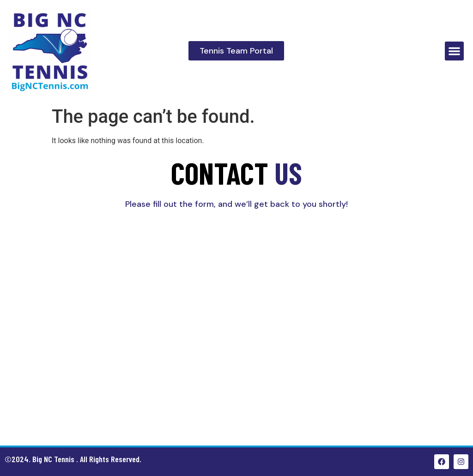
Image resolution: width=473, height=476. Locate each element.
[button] (454, 51)
